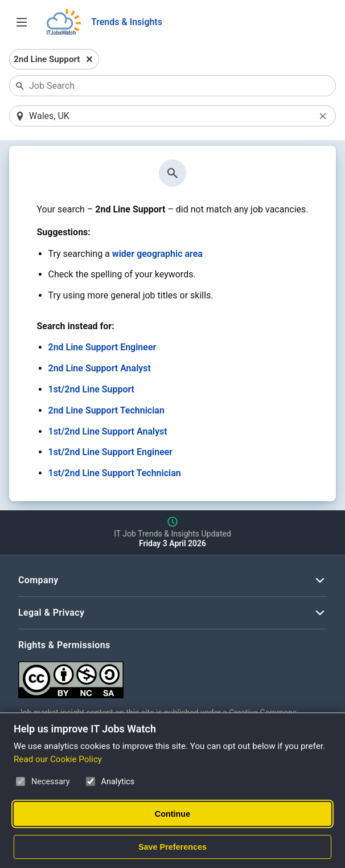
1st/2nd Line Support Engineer (111, 452)
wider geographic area (157, 254)
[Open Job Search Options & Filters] (22, 22)
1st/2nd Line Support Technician (115, 473)
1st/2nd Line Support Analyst (108, 431)
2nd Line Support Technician (106, 410)
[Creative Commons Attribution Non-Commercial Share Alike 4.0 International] (172, 675)
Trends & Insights (127, 22)
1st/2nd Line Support (92, 389)
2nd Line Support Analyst (100, 368)
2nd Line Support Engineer (102, 347)
